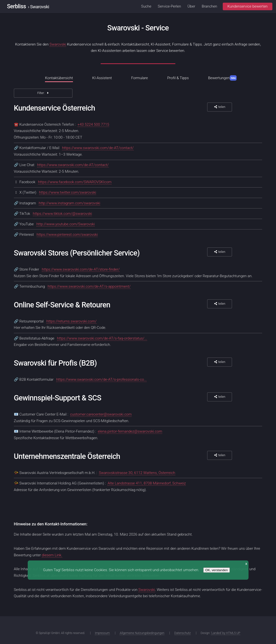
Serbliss (17, 6)
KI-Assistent (102, 78)
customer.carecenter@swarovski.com (101, 414)
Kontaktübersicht (59, 78)
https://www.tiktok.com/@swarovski (62, 214)
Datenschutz (183, 633)
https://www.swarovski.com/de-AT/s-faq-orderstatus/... (102, 338)
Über (191, 6)
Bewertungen (222, 78)
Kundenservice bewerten (247, 6)
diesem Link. (52, 555)
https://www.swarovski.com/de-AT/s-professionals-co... (101, 379)
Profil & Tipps (178, 78)
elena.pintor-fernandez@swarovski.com (130, 431)
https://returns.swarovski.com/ (72, 321)
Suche (146, 6)
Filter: (43, 93)
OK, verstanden (217, 570)
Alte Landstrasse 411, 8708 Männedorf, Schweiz (147, 483)
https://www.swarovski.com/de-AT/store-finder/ (81, 269)
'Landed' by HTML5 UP (226, 633)
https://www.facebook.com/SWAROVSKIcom (75, 182)
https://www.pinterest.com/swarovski (67, 235)
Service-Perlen (169, 6)
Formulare (139, 78)
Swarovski (58, 44)
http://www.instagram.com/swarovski (69, 203)
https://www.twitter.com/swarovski (68, 192)
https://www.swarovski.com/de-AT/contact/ (98, 148)
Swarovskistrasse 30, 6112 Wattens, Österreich (137, 473)
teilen (219, 107)
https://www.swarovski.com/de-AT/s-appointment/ (89, 286)
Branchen (210, 6)
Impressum (102, 633)
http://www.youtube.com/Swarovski (66, 224)
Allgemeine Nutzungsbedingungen (142, 633)
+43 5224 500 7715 (93, 124)
